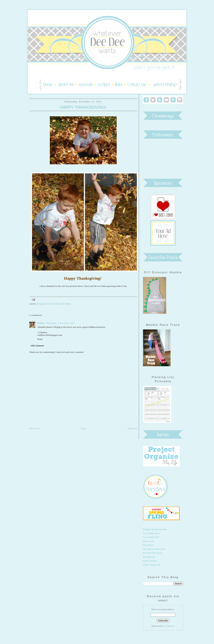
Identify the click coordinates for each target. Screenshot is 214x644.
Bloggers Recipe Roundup (155, 529)
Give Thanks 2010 (151, 533)
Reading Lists (149, 557)
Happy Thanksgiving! (83, 107)
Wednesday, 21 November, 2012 (60, 323)
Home (84, 428)
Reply (40, 339)
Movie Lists (148, 541)
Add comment (37, 346)
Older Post (132, 428)
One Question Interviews (154, 549)
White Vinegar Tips (152, 565)
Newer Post (34, 428)
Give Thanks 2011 (151, 537)
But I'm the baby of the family (57, 304)
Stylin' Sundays (150, 561)
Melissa (41, 323)
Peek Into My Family (153, 553)
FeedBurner (169, 626)
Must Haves (148, 545)
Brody (39, 304)
